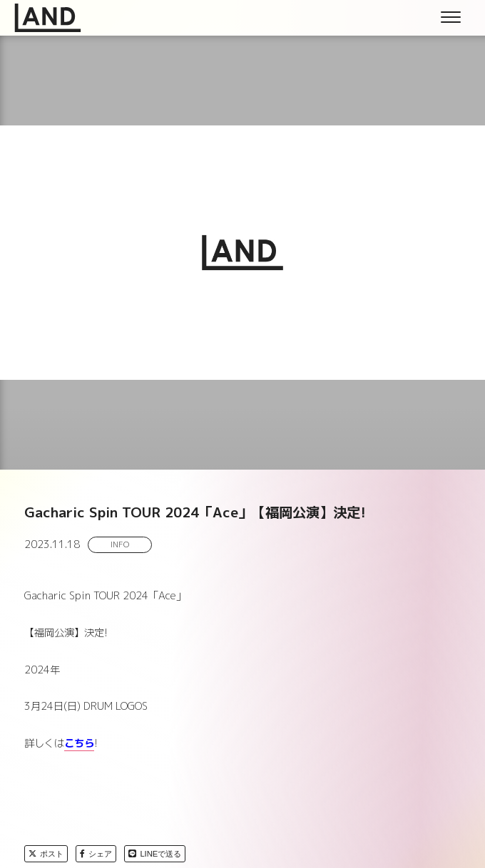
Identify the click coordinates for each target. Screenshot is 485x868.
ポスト (46, 854)
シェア (96, 854)
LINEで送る (155, 854)
